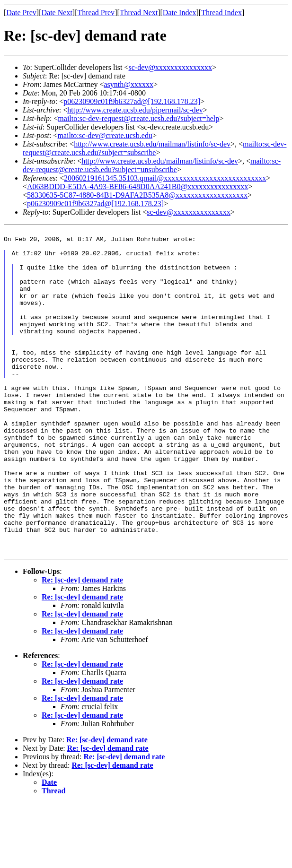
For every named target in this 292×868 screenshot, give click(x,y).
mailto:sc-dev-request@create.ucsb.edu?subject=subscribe (155, 148)
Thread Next (139, 13)
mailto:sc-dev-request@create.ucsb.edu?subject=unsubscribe (152, 165)
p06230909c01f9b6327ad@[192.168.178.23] (132, 101)
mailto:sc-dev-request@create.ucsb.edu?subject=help (138, 118)
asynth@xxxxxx (129, 84)
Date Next (57, 13)
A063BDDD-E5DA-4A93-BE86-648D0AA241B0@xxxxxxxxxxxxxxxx (137, 187)
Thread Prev (96, 13)
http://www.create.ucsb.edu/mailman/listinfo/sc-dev (152, 144)
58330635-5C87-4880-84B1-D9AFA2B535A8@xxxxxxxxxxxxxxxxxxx (137, 195)
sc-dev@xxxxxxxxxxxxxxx (171, 67)
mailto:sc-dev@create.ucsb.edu (105, 135)
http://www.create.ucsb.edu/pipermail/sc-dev (135, 110)
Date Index (180, 13)
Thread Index (221, 13)
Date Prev (21, 13)
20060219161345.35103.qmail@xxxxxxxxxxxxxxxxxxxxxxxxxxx (165, 178)
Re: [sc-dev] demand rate (82, 645)
